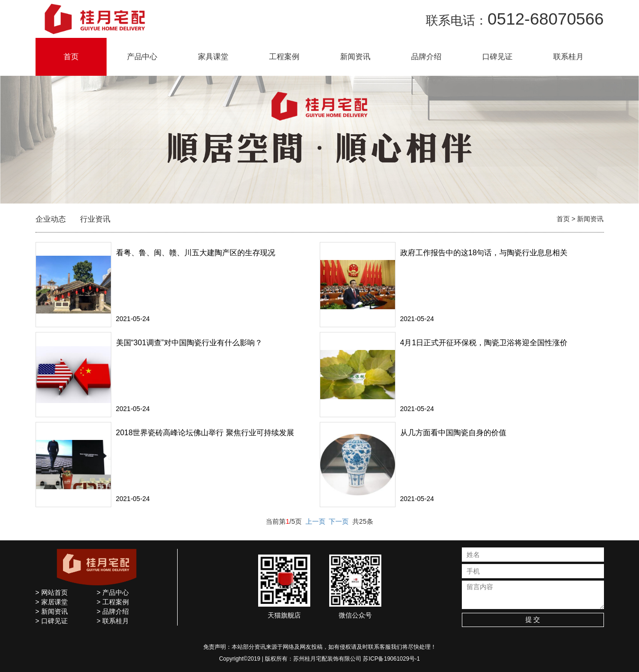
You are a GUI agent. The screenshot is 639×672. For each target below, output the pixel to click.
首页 (71, 57)
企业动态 (51, 219)
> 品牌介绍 (113, 611)
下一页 (339, 521)
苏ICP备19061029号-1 (391, 659)
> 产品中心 (113, 592)
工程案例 (284, 57)
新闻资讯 (355, 57)
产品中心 (142, 57)
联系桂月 (568, 57)
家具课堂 (213, 57)
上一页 (315, 521)
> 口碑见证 (52, 621)
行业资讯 (95, 219)
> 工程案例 (113, 602)
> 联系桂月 (113, 621)
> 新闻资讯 (52, 611)
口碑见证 (497, 57)
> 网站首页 (52, 592)
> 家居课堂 (52, 602)
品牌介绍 (426, 57)
